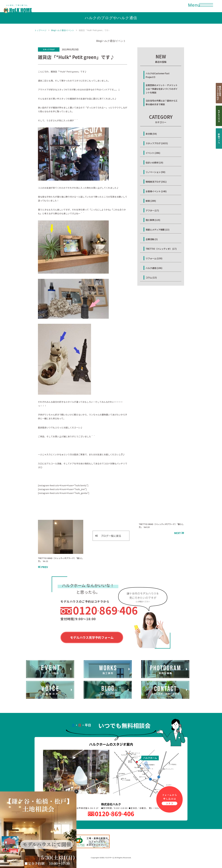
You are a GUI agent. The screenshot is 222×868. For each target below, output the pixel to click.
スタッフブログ (49, 49)
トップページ (40, 30)
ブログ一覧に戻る (111, 536)
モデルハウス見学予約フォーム (92, 637)
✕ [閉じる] (76, 791)
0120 (105, 610)
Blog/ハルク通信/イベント (63, 30)
